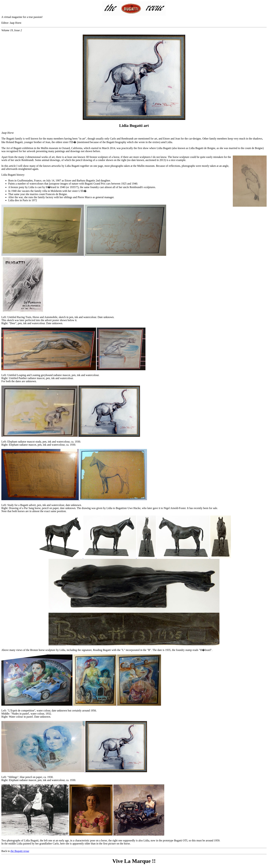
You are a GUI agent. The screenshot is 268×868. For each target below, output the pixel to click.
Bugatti (20, 851)
